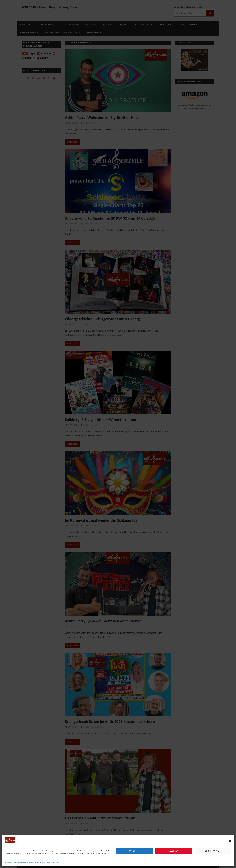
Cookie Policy (9, 863)
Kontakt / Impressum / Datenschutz (25, 863)
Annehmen (134, 851)
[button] (230, 841)
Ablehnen (174, 851)
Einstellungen (213, 851)
